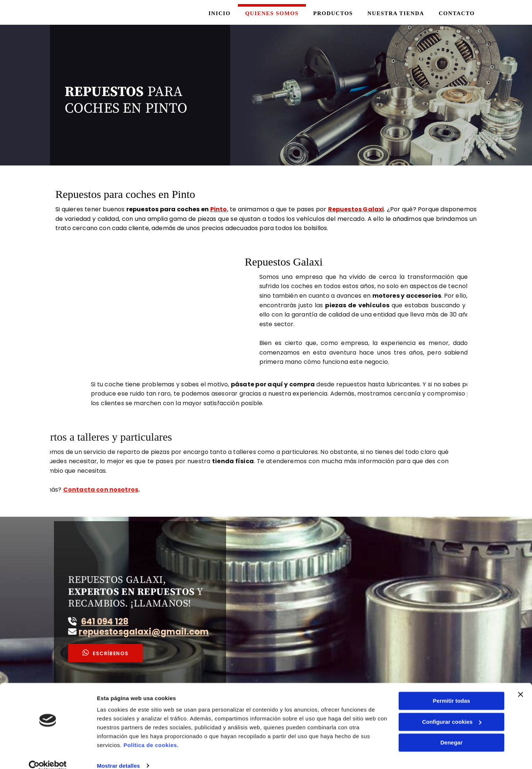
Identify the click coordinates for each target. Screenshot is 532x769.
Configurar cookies (452, 710)
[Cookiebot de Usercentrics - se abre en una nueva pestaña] (48, 755)
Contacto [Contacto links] (456, 13)
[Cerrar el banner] (521, 683)
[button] (118, 639)
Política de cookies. (151, 734)
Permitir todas (452, 690)
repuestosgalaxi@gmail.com (143, 625)
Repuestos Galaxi (356, 209)
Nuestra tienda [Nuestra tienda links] (395, 13)
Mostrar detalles (118, 754)
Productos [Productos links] (332, 13)
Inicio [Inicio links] (217, 13)
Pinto (219, 209)
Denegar (451, 732)
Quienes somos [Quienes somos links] (270, 13)
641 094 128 (117, 618)
